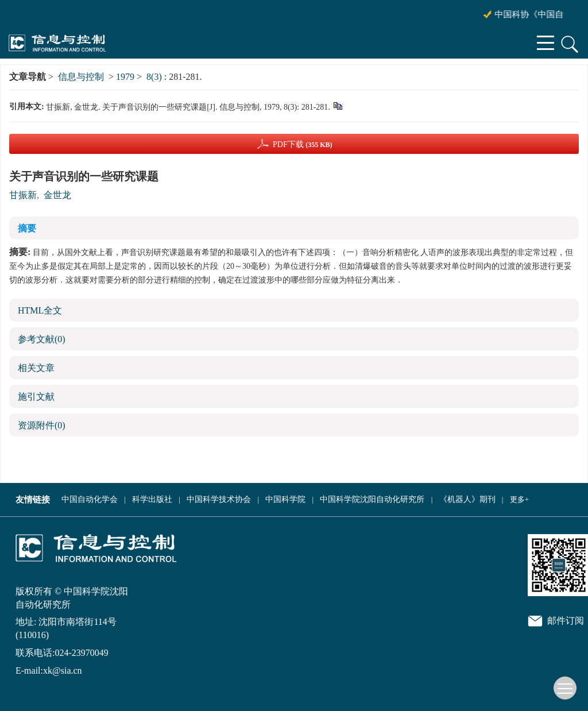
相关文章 (36, 368)
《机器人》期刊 (467, 499)
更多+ (519, 499)
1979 (125, 77)
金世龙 (57, 195)
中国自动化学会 (90, 499)
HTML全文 (40, 310)
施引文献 (36, 397)
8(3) (155, 77)
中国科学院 (285, 499)
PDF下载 (303, 144)
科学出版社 (152, 499)
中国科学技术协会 (219, 499)
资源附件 (42, 425)
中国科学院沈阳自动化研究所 (372, 499)
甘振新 (23, 195)
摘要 (27, 228)
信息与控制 (81, 77)
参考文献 (42, 339)
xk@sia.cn (63, 671)
